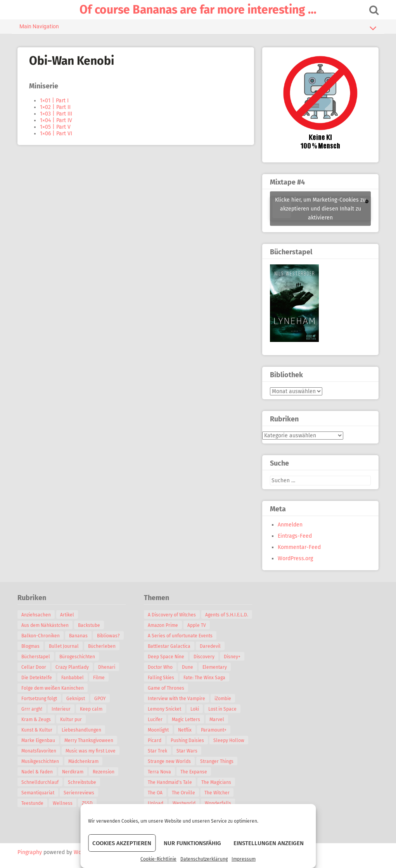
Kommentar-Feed (299, 547)
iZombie (223, 699)
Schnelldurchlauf (40, 782)
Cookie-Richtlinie (158, 859)
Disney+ (232, 657)
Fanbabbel (73, 678)
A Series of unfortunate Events (180, 636)
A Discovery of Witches (172, 615)
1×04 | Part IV (56, 120)
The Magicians (216, 782)
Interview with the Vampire (176, 699)
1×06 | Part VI (56, 134)
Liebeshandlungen (82, 730)
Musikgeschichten (41, 761)
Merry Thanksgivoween (89, 740)
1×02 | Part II (56, 107)
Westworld (184, 803)
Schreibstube (82, 782)
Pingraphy (30, 852)
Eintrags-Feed (295, 536)
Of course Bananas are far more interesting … (198, 10)
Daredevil (210, 646)
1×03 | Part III (56, 114)
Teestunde (33, 803)
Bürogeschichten (78, 657)
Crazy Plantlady (73, 667)
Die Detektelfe (37, 678)
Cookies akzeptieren (122, 843)
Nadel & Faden (37, 772)
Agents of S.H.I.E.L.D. (227, 615)
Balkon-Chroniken (41, 636)
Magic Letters (186, 720)
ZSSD (88, 803)
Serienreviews (79, 793)
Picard (155, 740)
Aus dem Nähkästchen (45, 625)
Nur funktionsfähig (192, 843)
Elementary (215, 667)
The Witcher (217, 793)
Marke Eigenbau (39, 740)
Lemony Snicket (164, 709)
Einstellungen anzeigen (269, 843)
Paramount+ (214, 730)
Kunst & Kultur (37, 730)
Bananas (79, 636)
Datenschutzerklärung (204, 859)
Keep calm (92, 709)
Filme (99, 678)
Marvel (217, 720)
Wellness (63, 803)
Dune (188, 667)
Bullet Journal (64, 646)
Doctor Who (160, 667)
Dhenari (107, 667)
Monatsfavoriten (39, 751)
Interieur (61, 709)
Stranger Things (217, 761)
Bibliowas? (109, 636)
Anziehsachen (36, 615)
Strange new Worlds (169, 761)
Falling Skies (161, 678)
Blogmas (31, 646)
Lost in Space (222, 709)
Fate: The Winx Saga (204, 678)
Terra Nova (159, 772)
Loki (195, 709)
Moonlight (158, 730)
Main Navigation (198, 28)
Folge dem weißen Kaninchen (53, 688)
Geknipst (76, 699)
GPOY (100, 699)
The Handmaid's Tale (170, 782)
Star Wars (187, 751)
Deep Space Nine (166, 657)
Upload (156, 803)
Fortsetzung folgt (40, 699)
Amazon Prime (163, 625)
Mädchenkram (84, 761)
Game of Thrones (166, 688)
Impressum (244, 859)
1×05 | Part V (56, 127)
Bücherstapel (36, 657)
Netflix (185, 730)
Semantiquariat (38, 793)
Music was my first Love (91, 751)
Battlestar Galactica (169, 646)
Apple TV (197, 625)
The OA (155, 793)
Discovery (204, 657)
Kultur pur (71, 720)
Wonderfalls (218, 803)
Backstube (89, 625)
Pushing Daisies (187, 740)
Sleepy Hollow (229, 740)
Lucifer (155, 720)
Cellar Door (34, 667)
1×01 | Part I (55, 101)
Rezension (104, 772)
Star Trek (157, 751)
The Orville (183, 793)
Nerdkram (73, 772)
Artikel (67, 615)
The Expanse (194, 772)
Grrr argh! (32, 709)
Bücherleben (102, 646)
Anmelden (290, 525)
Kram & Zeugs (36, 720)
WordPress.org (295, 558)
